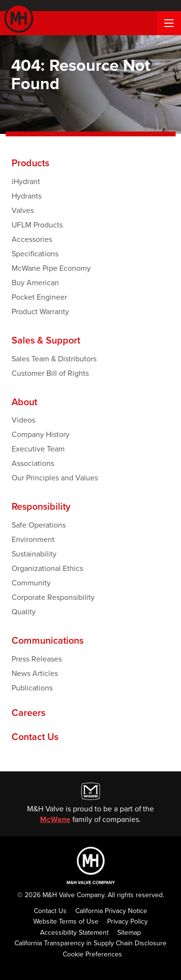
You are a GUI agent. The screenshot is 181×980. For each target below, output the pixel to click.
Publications (32, 688)
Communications (48, 641)
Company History (41, 434)
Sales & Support (46, 341)
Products (30, 163)
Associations (33, 463)
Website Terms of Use (66, 921)
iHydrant (26, 181)
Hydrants (27, 196)
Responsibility (41, 507)
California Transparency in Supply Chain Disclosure (90, 943)
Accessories (32, 239)
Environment (33, 539)
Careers (28, 713)
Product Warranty (40, 311)
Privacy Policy (127, 921)
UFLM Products (37, 225)
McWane (55, 819)
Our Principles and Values (55, 478)
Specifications (35, 254)
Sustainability (34, 554)
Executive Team (38, 449)
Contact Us (35, 737)
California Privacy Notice (111, 911)
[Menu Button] (169, 23)
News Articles (35, 673)
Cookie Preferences (92, 954)
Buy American (35, 283)
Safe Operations (39, 525)
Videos (23, 420)
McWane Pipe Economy (51, 268)
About (24, 402)
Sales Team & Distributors (54, 359)
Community (31, 583)
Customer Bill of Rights (50, 373)
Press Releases (37, 659)
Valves (23, 210)
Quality (24, 612)
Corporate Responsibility (53, 597)
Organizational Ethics (47, 568)
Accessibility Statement (74, 933)
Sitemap (129, 933)
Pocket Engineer (39, 297)
